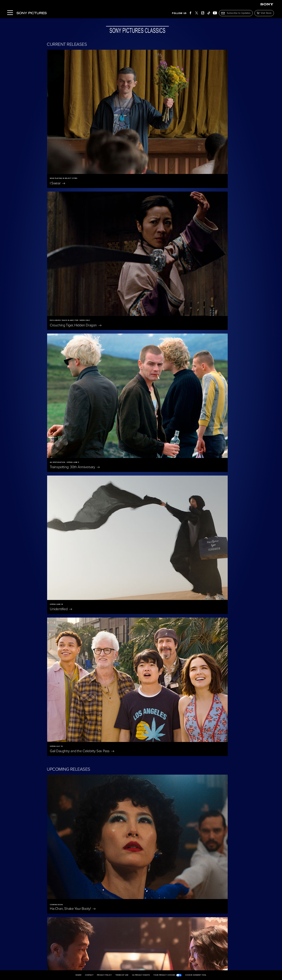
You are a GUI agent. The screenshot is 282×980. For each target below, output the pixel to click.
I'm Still (122, 896)
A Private (184, 602)
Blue (121, 718)
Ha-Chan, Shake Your (73, 371)
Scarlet (57, 660)
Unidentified (153, 198)
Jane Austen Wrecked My (74, 838)
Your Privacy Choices (168, 975)
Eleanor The (188, 718)
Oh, (118, 776)
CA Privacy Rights (141, 975)
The (121, 660)
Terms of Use (122, 975)
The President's (129, 602)
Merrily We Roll (190, 660)
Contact (89, 975)
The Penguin (191, 838)
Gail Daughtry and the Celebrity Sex (82, 277)
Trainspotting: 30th (75, 198)
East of (60, 776)
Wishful (156, 529)
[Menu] (10, 13)
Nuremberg (61, 718)
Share (79, 975)
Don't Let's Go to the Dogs (192, 778)
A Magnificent (65, 602)
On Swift (125, 838)
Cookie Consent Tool (196, 975)
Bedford (154, 371)
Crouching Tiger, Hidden (168, 120)
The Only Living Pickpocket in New (81, 450)
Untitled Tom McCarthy (72, 529)
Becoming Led (70, 896)
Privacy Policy (104, 975)
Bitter (156, 450)
